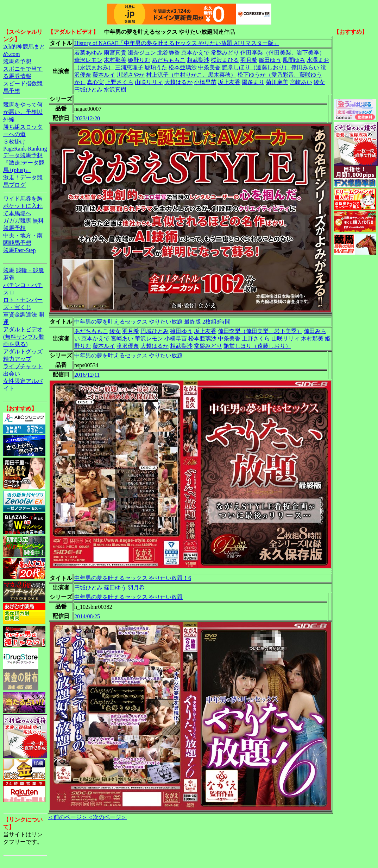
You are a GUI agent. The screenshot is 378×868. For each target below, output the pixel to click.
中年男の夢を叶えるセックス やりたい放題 (128, 355)
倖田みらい (305, 67)
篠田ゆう (270, 60)
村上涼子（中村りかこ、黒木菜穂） (191, 75)
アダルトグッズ (23, 352)
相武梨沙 (198, 60)
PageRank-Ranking (25, 149)
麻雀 (9, 278)
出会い (12, 374)
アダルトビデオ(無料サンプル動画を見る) (24, 337)
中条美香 (209, 67)
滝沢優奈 (128, 346)
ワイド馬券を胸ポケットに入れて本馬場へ (23, 206)
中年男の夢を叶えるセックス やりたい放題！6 (133, 578)
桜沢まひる (225, 60)
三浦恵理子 (129, 67)
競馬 (9, 270)
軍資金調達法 (20, 315)
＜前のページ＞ (68, 817)
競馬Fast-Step (19, 250)
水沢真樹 (115, 90)
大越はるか (178, 82)
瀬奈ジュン (142, 53)
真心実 (95, 82)
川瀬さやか (131, 75)
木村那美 (115, 60)
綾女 (319, 82)
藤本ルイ (104, 75)
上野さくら (119, 82)
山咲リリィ (149, 82)
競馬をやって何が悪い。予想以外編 (23, 112)
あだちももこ (169, 60)
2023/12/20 (87, 118)
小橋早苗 (205, 82)
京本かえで (195, 53)
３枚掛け (14, 142)
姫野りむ (139, 60)
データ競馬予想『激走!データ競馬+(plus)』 (24, 163)
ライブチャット (23, 366)
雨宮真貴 (115, 53)
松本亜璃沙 (183, 67)
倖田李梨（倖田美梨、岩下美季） (283, 53)
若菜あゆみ (88, 53)
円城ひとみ (88, 90)
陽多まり (253, 82)
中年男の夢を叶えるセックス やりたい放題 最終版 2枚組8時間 (152, 322)
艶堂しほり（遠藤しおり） (256, 67)
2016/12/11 (87, 375)
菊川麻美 (277, 82)
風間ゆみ (294, 60)
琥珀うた (156, 67)
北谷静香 (169, 53)
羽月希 (249, 60)
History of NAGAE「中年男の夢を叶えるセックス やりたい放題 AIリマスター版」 (177, 43)
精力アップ (17, 359)
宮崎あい (301, 82)
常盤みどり (225, 53)
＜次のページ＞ (107, 817)
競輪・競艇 (30, 270)
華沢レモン (88, 60)
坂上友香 (229, 82)
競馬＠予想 (17, 61)
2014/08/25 (87, 616)
